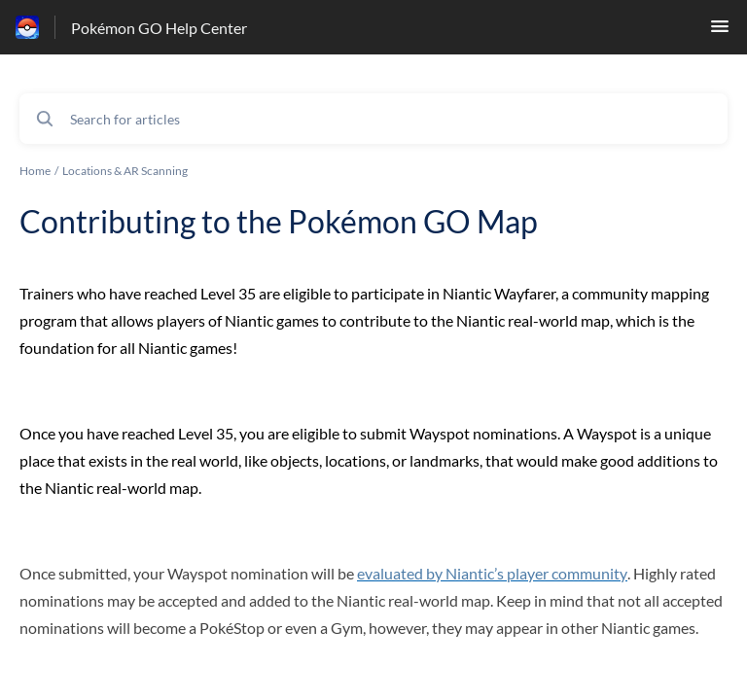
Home (35, 171)
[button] (720, 32)
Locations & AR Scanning (125, 171)
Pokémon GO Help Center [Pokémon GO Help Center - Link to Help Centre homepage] (159, 28)
